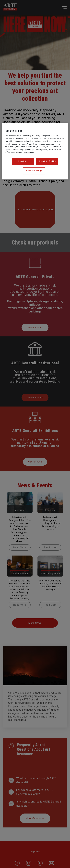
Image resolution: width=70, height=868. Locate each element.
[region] (35, 151)
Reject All (23, 161)
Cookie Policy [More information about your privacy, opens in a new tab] (28, 152)
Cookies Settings (34, 171)
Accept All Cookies (47, 161)
